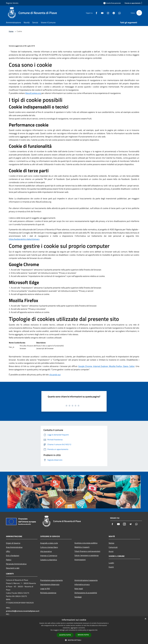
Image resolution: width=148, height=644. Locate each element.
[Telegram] (113, 13)
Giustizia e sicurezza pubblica (86, 543)
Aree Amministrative (14, 547)
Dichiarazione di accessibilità (86, 593)
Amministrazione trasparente (86, 580)
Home (11, 31)
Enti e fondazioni (13, 556)
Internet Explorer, (101, 366)
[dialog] (74, 630)
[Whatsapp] (119, 13)
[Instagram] (107, 13)
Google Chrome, (86, 366)
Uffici (8, 551)
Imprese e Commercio (49, 556)
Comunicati (113, 547)
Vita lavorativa (46, 551)
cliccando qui (55, 375)
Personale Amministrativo (16, 564)
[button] (74, 640)
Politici (9, 560)
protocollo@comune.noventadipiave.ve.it (23, 611)
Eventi (111, 567)
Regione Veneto (12, 3)
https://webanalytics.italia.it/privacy (24, 239)
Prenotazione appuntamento (51, 580)
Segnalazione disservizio (50, 584)
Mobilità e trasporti (82, 547)
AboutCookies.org (33, 93)
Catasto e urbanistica (49, 560)
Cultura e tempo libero (49, 547)
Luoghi (111, 563)
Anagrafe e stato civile (49, 543)
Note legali (79, 589)
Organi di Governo (13, 543)
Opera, (126, 366)
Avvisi (111, 551)
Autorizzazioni (80, 560)
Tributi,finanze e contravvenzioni (87, 551)
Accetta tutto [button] (65, 635)
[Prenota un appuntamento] (133, 3)
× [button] (145, 619)
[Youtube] (101, 13)
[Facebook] (96, 13)
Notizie (111, 543)
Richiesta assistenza (48, 593)
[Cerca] (139, 13)
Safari (132, 366)
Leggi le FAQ (45, 589)
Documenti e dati (13, 568)
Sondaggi (78, 597)
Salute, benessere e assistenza (86, 555)
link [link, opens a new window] (96, 630)
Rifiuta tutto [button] (83, 635)
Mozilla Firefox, (116, 366)
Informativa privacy (82, 584)
